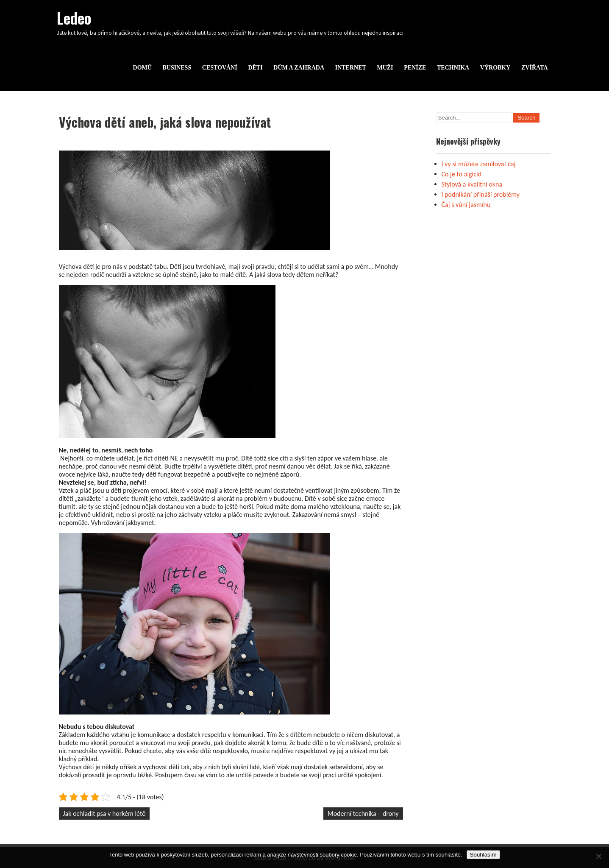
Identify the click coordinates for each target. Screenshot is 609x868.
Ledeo (74, 18)
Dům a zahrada (299, 68)
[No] (598, 856)
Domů (142, 68)
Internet (351, 68)
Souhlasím (483, 855)
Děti (255, 68)
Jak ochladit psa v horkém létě (104, 814)
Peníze (415, 68)
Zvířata (535, 68)
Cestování (220, 68)
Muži (385, 68)
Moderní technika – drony (363, 814)
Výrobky (495, 68)
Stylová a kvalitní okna (472, 184)
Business (177, 68)
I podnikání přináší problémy (481, 194)
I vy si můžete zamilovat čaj (479, 164)
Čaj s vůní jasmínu (466, 205)
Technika (453, 68)
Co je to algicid (462, 174)
